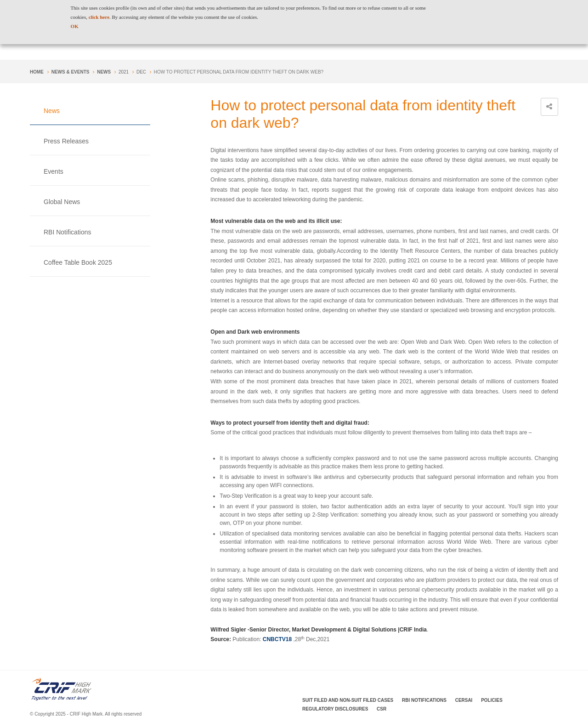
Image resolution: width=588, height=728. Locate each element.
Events (54, 171)
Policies (492, 700)
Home (37, 72)
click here (99, 17)
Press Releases (66, 141)
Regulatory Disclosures (335, 709)
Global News (62, 202)
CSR (382, 709)
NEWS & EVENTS (71, 72)
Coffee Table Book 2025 (78, 262)
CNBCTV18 (277, 639)
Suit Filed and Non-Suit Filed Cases (348, 700)
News (104, 72)
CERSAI (464, 700)
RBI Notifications (67, 232)
